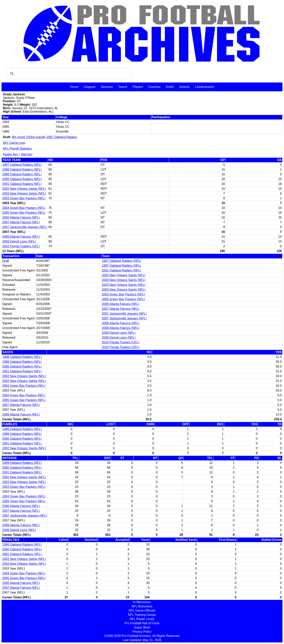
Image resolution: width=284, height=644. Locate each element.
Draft (6, 261)
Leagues (89, 87)
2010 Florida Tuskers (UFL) (21, 246)
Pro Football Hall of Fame (142, 623)
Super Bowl (142, 627)
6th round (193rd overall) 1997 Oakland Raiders (44, 137)
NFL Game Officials (142, 611)
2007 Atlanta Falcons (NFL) (21, 222)
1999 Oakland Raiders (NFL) (22, 174)
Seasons (107, 87)
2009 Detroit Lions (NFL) (19, 241)
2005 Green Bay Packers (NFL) (24, 213)
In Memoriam (142, 602)
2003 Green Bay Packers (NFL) (24, 198)
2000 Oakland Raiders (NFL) (22, 179)
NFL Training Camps (142, 615)
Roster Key (10, 154)
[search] (68, 74)
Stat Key (27, 154)
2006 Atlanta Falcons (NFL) (21, 217)
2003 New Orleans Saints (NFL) (24, 193)
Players (138, 87)
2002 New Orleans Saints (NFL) (24, 189)
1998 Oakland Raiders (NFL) (22, 169)
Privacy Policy (142, 632)
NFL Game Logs (14, 143)
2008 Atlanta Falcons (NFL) (21, 237)
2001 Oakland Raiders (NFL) (22, 184)
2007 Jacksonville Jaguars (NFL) (25, 227)
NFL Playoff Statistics (17, 149)
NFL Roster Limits (142, 619)
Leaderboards (204, 87)
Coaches (154, 87)
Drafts (170, 87)
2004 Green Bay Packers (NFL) (24, 208)
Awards (184, 87)
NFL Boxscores (142, 606)
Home (74, 87)
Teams (123, 87)
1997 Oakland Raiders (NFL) (22, 165)
